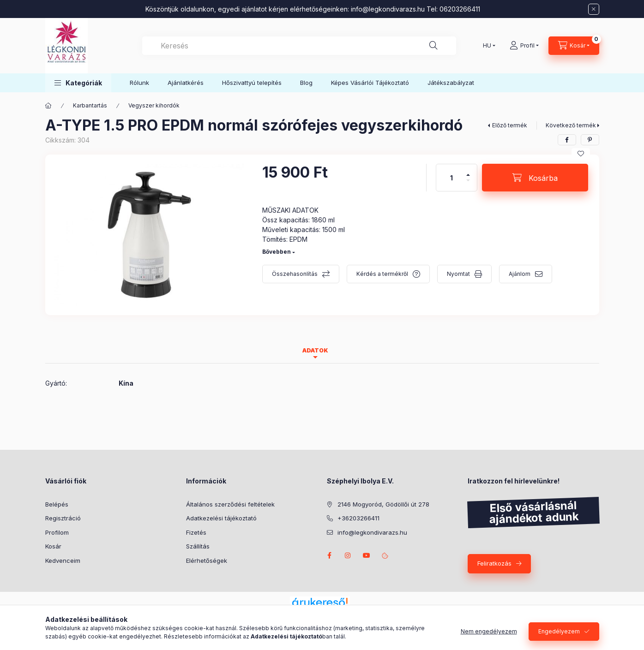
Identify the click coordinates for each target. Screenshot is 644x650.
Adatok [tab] (315, 350)
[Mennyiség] (451, 178)
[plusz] (468, 171)
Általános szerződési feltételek (230, 504)
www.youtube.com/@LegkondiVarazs (367, 555)
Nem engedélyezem (489, 631)
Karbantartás (90, 105)
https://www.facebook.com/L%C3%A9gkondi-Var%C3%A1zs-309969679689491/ (330, 555)
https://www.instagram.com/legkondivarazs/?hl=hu (348, 555)
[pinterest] (590, 140)
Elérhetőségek (207, 561)
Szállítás (198, 546)
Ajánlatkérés (186, 83)
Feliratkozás (494, 563)
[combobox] (299, 46)
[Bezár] (594, 9)
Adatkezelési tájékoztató (221, 518)
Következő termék (571, 125)
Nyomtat (458, 274)
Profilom (57, 532)
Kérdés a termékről (382, 274)
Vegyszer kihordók (154, 105)
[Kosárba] (535, 178)
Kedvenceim (63, 561)
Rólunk (139, 83)
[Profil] (524, 46)
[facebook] (567, 140)
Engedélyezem (559, 631)
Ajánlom (520, 274)
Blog (306, 83)
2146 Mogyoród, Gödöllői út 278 (383, 504)
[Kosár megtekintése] (574, 46)
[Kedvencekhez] (581, 154)
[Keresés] (433, 46)
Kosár (53, 546)
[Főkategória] (48, 106)
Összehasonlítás (295, 274)
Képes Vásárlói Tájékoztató (370, 83)
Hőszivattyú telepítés (252, 83)
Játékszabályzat (451, 83)
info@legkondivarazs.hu (388, 9)
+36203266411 (358, 518)
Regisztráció (63, 518)
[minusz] (468, 184)
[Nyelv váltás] (487, 46)
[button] (78, 83)
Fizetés (196, 532)
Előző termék (510, 125)
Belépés (57, 504)
